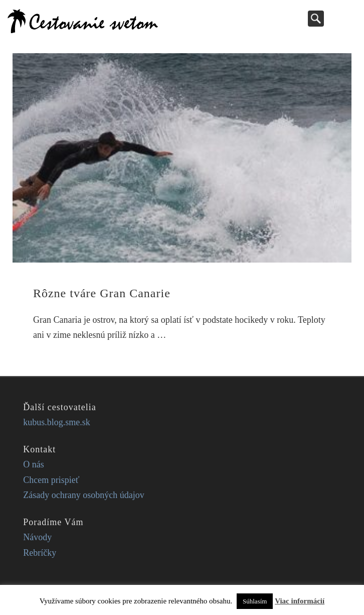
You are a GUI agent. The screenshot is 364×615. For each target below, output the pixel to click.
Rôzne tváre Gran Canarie (102, 293)
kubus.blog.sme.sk (57, 422)
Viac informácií (300, 601)
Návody (37, 537)
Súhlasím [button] (255, 601)
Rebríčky (40, 553)
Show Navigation (346, 18)
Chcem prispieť (51, 480)
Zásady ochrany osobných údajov (83, 495)
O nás (34, 464)
